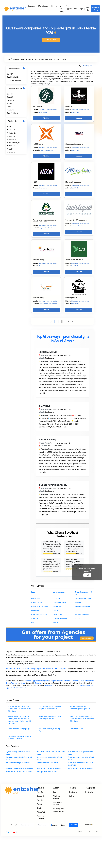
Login (81, 9)
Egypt (53, 681)
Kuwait (8, 683)
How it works (73, 792)
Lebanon (88, 681)
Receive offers (95, 9)
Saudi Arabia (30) (13, 77)
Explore (71, 796)
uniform (24, 669)
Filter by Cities (12, 121)
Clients (39, 808)
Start (87, 575)
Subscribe (73, 825)
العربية (89, 824)
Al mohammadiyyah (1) (15, 143)
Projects (40, 804)
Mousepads (62, 669)
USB (56, 669)
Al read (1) (10, 149)
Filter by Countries (14, 68)
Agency (55, 825)
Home (8, 59)
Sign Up (88, 9)
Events (54, 6)
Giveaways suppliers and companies (36, 681)
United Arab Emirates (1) (15, 80)
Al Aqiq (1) (10, 127)
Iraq (93, 681)
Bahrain (23, 683)
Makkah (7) (11, 107)
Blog (54, 792)
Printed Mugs (31, 669)
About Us (40, 792)
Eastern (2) (11, 100)
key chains (50, 669)
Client (63, 825)
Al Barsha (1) (11, 130)
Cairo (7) (10, 94)
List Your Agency (61, 9)
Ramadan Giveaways (13, 669)
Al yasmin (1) (11, 152)
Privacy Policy (42, 812)
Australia (14, 683)
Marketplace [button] (43, 6)
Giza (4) (9, 104)
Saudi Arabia (75, 681)
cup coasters (41, 669)
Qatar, (82, 681)
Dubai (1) (10, 97)
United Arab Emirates (63, 681)
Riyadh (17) (11, 110)
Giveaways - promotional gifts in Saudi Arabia (51, 59)
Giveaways (39, 683)
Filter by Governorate (15, 88)
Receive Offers (51, 40)
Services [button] (32, 6)
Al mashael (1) (12, 139)
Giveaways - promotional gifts (23, 59)
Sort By (79, 66)
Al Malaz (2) (11, 136)
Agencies (40, 800)
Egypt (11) (10, 74)
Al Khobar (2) (11, 133)
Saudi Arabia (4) (12, 113)
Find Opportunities (71, 7)
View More (46, 118)
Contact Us (41, 796)
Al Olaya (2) (11, 146)
